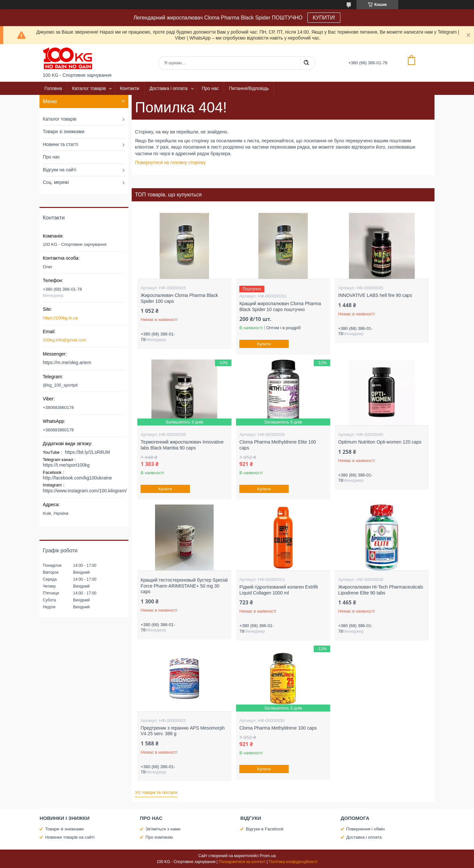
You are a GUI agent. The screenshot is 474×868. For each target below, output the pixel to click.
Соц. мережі (56, 182)
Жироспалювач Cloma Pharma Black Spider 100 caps (179, 298)
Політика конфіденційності (293, 862)
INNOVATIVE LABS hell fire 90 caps (375, 295)
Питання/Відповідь (249, 88)
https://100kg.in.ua (60, 318)
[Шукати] (306, 63)
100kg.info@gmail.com (65, 340)
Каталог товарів (89, 88)
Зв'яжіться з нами (163, 829)
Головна (53, 88)
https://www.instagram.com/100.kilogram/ (85, 491)
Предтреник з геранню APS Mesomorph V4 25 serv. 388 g (183, 731)
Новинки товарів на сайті (70, 837)
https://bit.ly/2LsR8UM (87, 452)
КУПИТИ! (324, 18)
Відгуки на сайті (60, 170)
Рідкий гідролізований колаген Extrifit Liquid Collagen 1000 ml (278, 590)
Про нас (210, 88)
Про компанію (159, 837)
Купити (264, 344)
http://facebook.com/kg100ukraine (77, 478)
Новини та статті (60, 144)
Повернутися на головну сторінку (170, 162)
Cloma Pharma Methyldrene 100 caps (278, 728)
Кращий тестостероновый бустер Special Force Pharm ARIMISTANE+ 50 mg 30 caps (184, 586)
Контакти (129, 88)
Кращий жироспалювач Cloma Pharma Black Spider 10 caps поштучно (280, 306)
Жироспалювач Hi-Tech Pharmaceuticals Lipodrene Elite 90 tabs (381, 590)
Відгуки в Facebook (265, 829)
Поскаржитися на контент (242, 862)
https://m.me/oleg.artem (67, 362)
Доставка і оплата (169, 88)
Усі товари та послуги (156, 792)
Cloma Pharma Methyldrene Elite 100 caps (278, 445)
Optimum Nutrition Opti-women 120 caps (380, 442)
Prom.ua (268, 856)
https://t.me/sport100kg (66, 465)
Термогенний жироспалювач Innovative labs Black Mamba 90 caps (182, 445)
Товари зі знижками (64, 131)
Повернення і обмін (366, 829)
